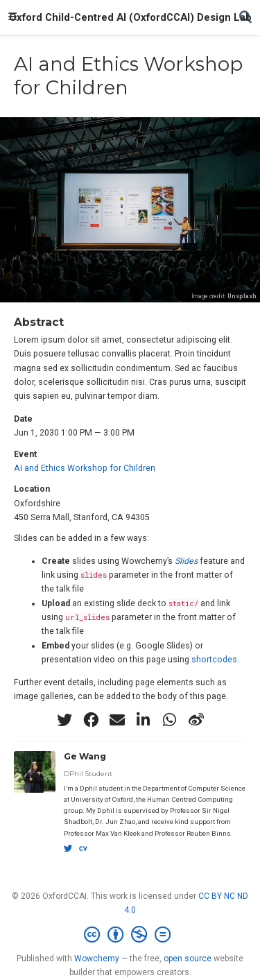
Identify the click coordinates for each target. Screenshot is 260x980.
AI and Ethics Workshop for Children (85, 468)
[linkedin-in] (144, 720)
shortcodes (214, 660)
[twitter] (64, 720)
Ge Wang (85, 756)
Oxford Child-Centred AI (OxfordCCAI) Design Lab (130, 17)
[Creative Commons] (130, 935)
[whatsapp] (170, 720)
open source (188, 958)
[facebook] (91, 720)
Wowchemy (97, 958)
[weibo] (196, 720)
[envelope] (117, 720)
